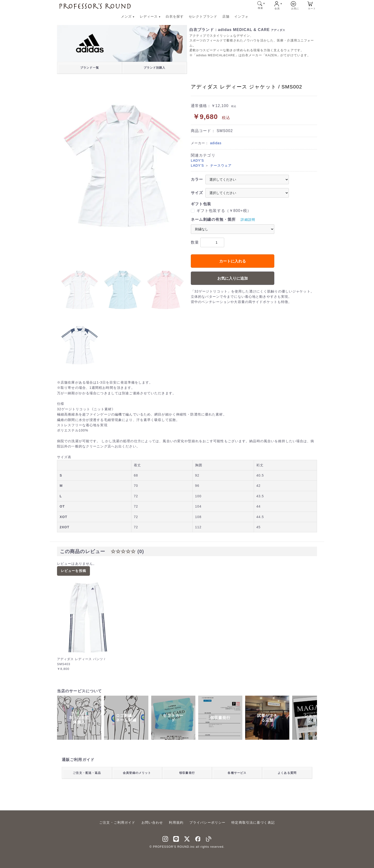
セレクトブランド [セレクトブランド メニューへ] (203, 16)
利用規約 (176, 822)
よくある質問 (287, 773)
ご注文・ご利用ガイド (117, 822)
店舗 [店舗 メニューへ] (226, 16)
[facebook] (198, 838)
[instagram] (165, 838)
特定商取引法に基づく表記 (253, 822)
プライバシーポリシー (207, 822)
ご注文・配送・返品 (87, 773)
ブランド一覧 (90, 68)
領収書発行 (187, 773)
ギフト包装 (201, 204)
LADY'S (197, 160)
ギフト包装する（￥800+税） (224, 211)
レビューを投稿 (73, 571)
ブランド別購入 (155, 68)
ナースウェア (221, 165)
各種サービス (237, 773)
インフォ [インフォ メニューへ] (241, 16)
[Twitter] (187, 838)
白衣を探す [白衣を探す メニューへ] (175, 16)
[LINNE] (176, 838)
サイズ (197, 193)
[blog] (209, 838)
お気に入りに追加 (233, 278)
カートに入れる (233, 261)
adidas (216, 143)
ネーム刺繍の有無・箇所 (213, 219)
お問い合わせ (152, 822)
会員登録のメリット (137, 773)
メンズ (128, 16)
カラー (197, 179)
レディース (150, 16)
